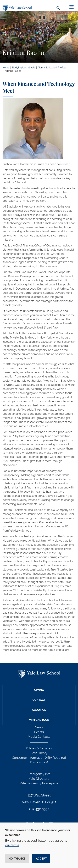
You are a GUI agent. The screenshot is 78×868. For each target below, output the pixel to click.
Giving (39, 690)
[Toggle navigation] (72, 7)
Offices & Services (39, 748)
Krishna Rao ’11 (13, 71)
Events (39, 732)
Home (6, 68)
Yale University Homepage (39, 783)
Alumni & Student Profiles (52, 68)
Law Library (39, 753)
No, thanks (17, 859)
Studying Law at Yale (23, 68)
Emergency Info (39, 774)
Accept (41, 859)
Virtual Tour (39, 720)
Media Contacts (39, 737)
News (39, 727)
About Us (39, 710)
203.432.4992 (39, 809)
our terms (12, 845)
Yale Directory (39, 779)
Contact (39, 700)
